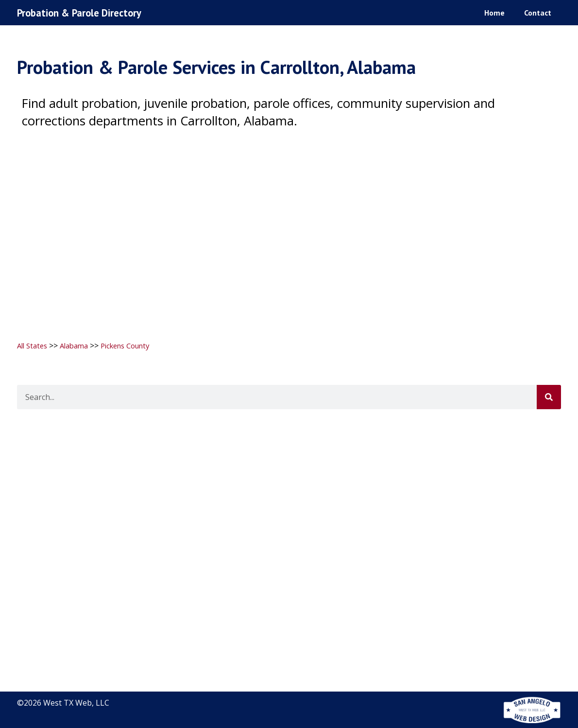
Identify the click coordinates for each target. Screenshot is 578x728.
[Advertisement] (289, 229)
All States (34, 346)
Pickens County (135, 346)
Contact (538, 12)
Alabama (79, 346)
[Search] (549, 397)
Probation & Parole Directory (86, 12)
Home (494, 12)
